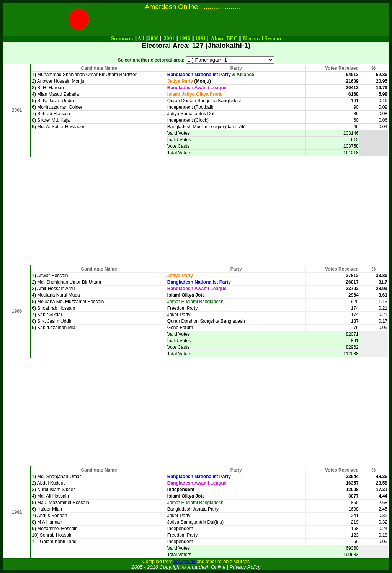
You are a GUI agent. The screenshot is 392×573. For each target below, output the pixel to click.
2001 (169, 38)
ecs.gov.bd (184, 562)
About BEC (224, 38)
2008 (153, 38)
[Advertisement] (196, 211)
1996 (185, 38)
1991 (201, 38)
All (141, 38)
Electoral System (262, 38)
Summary (122, 38)
